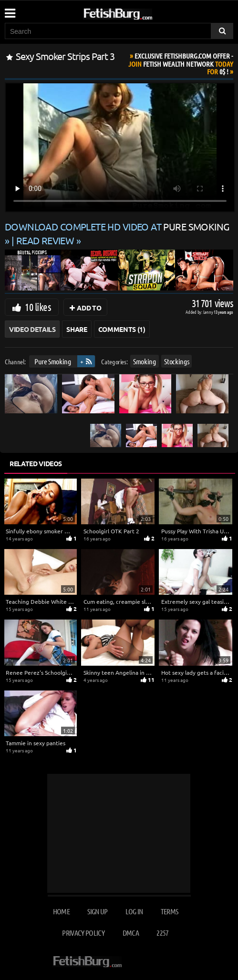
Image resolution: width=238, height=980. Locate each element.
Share (77, 329)
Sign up (97, 911)
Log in (134, 911)
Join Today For (181, 64)
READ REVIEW (45, 240)
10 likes (38, 307)
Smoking (145, 361)
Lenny (209, 312)
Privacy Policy (83, 933)
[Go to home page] (136, 12)
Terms (170, 911)
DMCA (131, 933)
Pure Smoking (53, 361)
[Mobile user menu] (10, 10)
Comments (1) (122, 329)
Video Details (32, 329)
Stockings (176, 361)
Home (61, 911)
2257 (162, 933)
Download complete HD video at (117, 226)
